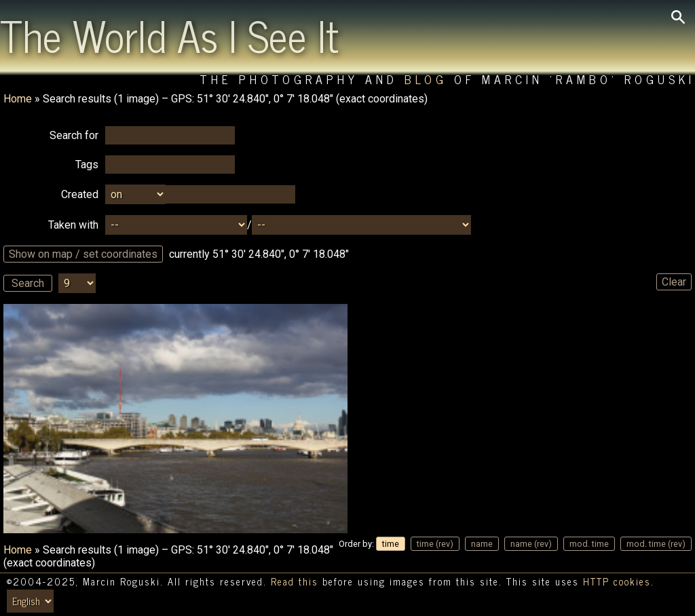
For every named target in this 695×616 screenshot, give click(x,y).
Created (80, 194)
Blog (426, 79)
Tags (87, 165)
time (391, 544)
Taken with (73, 225)
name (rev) (531, 544)
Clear (674, 282)
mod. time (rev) (656, 544)
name (482, 544)
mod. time (589, 544)
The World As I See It (169, 35)
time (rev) (435, 544)
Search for (74, 135)
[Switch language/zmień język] (30, 601)
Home (18, 99)
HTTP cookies (617, 581)
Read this (295, 581)
